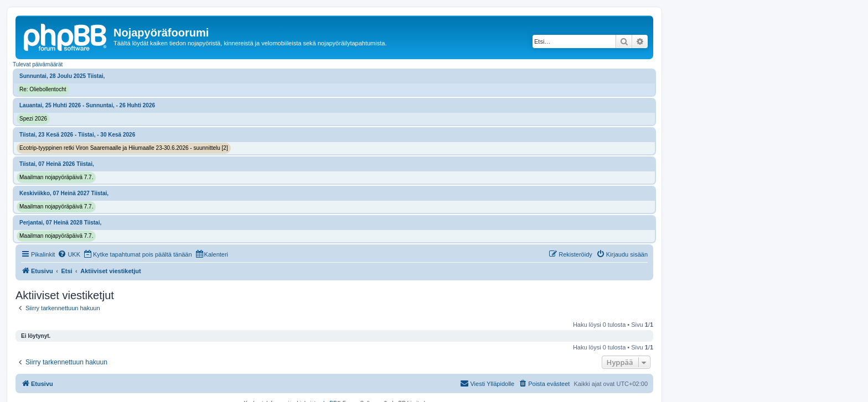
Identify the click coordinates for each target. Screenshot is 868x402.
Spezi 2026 (33, 119)
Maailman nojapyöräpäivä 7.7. (56, 177)
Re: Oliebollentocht (43, 89)
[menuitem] (69, 254)
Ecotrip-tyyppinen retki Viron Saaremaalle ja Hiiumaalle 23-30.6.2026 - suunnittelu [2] (124, 148)
